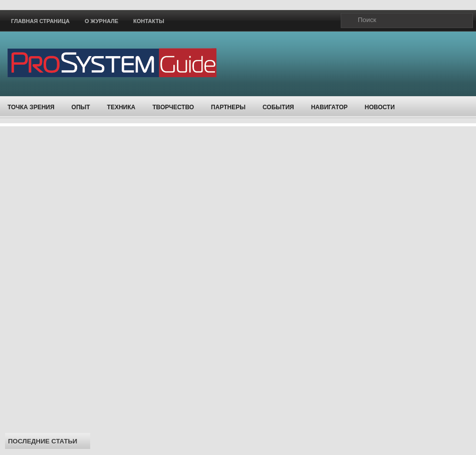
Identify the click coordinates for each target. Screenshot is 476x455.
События (278, 107)
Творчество (173, 107)
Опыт (81, 107)
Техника (122, 107)
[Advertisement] (48, 277)
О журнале (101, 21)
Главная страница (40, 21)
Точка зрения (31, 107)
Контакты (149, 21)
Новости (380, 107)
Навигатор (329, 107)
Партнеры (228, 107)
